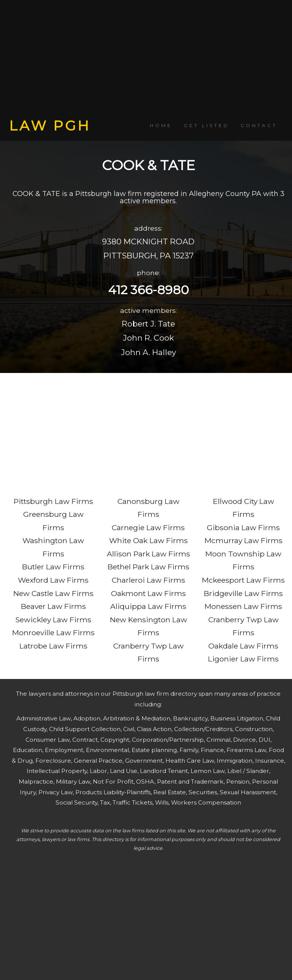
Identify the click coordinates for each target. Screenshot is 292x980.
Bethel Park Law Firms (148, 567)
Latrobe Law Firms (53, 646)
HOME (161, 125)
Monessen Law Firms (243, 606)
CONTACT (259, 125)
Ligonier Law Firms (243, 659)
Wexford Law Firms (53, 580)
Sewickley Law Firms (53, 620)
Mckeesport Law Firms (243, 580)
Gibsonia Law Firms (243, 527)
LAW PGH (50, 126)
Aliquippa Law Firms (148, 606)
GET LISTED (206, 125)
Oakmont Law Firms (148, 593)
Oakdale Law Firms (243, 646)
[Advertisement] (146, 59)
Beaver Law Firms (53, 606)
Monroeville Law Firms (53, 633)
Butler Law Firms (53, 567)
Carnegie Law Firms (148, 527)
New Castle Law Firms (53, 593)
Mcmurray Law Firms (244, 540)
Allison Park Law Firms (148, 554)
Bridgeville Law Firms (243, 593)
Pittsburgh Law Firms (53, 501)
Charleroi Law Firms (148, 580)
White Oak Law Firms (148, 540)
